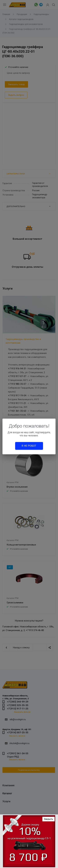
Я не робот (29, 446)
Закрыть (48, 819)
